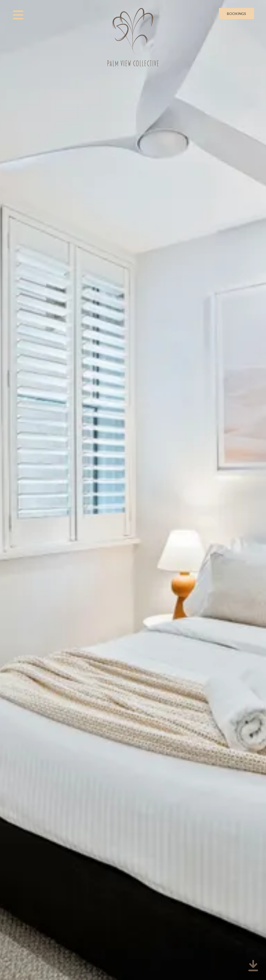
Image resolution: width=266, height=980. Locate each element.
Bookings (237, 14)
